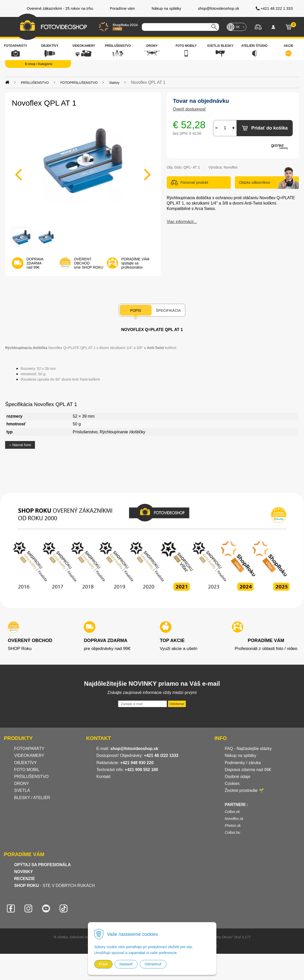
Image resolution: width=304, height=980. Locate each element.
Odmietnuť (153, 964)
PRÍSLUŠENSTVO (35, 83)
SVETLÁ (23, 790)
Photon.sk (233, 826)
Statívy (114, 83)
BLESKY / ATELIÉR (32, 798)
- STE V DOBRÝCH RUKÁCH (54, 886)
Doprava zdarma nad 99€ (248, 770)
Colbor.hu (232, 832)
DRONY (22, 784)
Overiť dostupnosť (190, 109)
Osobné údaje (237, 777)
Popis (136, 310)
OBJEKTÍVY (25, 763)
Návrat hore (20, 445)
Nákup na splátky (240, 755)
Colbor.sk (232, 812)
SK (238, 27)
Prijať (103, 964)
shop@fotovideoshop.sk (134, 749)
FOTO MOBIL (27, 770)
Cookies (232, 784)
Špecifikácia (168, 310)
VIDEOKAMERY (29, 755)
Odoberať (177, 704)
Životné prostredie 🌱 (244, 790)
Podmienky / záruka (243, 763)
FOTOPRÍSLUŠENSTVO (79, 83)
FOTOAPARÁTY (29, 749)
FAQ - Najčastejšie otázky (248, 749)
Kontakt (103, 777)
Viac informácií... (182, 222)
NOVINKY (24, 872)
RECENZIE (25, 879)
